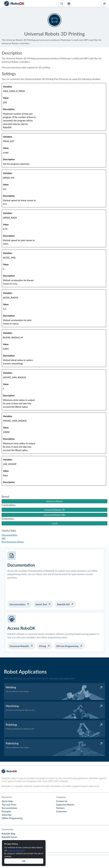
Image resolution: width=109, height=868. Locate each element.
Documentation (10, 535)
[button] (69, 4)
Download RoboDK (19, 646)
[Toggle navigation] (104, 4)
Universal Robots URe (54, 515)
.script (55, 523)
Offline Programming (12, 818)
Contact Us (62, 801)
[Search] (62, 4)
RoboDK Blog (8, 834)
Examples (6, 811)
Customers (62, 811)
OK (24, 861)
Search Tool (41, 604)
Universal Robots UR (54, 510)
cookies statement (16, 850)
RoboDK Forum (9, 837)
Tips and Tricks (9, 804)
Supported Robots (65, 804)
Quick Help (7, 801)
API (3, 538)
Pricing (43, 646)
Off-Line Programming (67, 646)
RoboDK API (63, 604)
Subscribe (7, 815)
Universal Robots (54, 501)
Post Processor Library (13, 542)
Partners (60, 808)
